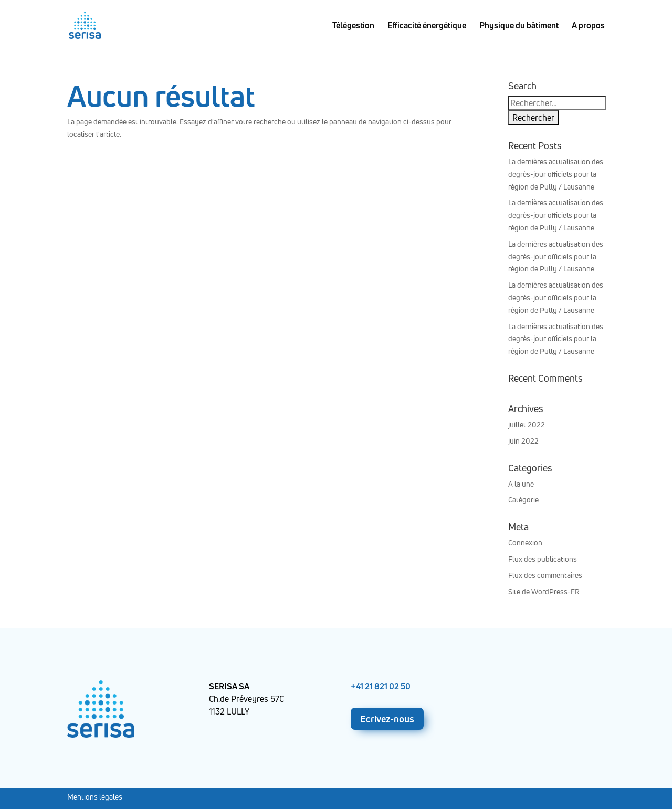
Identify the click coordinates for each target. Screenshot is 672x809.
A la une (521, 484)
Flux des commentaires (545, 575)
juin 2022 (523, 441)
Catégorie (523, 500)
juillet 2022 (527, 424)
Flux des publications (543, 559)
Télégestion (353, 26)
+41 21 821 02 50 (381, 686)
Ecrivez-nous (387, 719)
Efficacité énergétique (427, 26)
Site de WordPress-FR (544, 591)
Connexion (525, 543)
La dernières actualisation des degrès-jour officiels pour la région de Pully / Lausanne (556, 174)
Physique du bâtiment (519, 26)
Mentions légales (95, 797)
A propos (588, 26)
